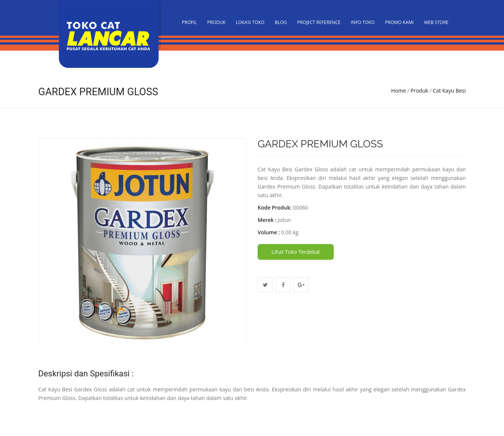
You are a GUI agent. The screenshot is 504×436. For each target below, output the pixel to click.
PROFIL (189, 22)
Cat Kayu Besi (449, 91)
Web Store (436, 22)
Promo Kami (399, 22)
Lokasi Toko (250, 22)
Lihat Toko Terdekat (296, 252)
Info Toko (363, 22)
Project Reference (319, 22)
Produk (216, 22)
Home (399, 91)
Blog (281, 22)
